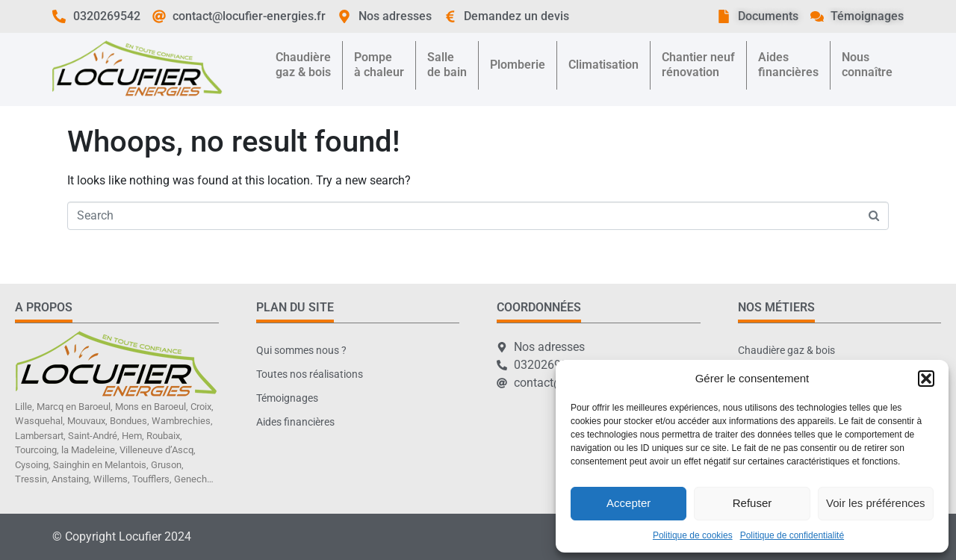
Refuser (752, 503)
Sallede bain (447, 65)
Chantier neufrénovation (698, 65)
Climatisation (603, 65)
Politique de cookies (693, 535)
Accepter (628, 503)
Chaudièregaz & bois (303, 65)
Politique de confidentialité (792, 535)
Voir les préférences (876, 503)
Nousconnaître (867, 65)
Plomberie (518, 65)
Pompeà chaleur (379, 65)
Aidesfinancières (788, 65)
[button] (926, 379)
